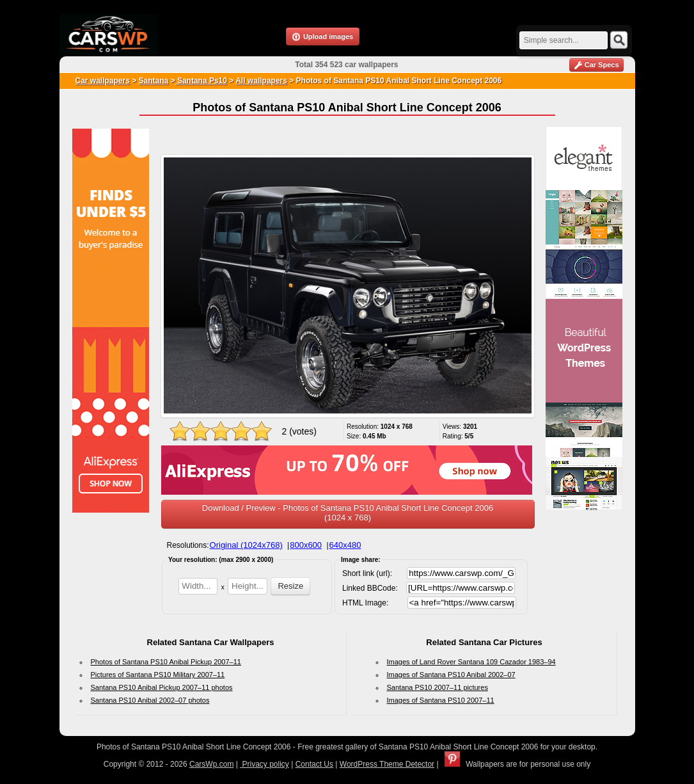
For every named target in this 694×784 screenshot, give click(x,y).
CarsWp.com (211, 764)
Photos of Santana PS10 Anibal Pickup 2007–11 (166, 662)
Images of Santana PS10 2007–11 (441, 700)
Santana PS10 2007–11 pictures (438, 687)
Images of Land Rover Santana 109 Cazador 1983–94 (471, 662)
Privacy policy (264, 764)
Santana (154, 81)
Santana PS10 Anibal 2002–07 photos (150, 700)
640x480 (345, 545)
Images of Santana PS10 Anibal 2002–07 (451, 675)
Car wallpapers (103, 81)
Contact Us (314, 764)
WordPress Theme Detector (387, 764)
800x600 (306, 545)
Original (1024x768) (246, 545)
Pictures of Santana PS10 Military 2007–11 (158, 675)
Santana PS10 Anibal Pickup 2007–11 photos (162, 687)
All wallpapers (261, 81)
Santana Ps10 (201, 81)
